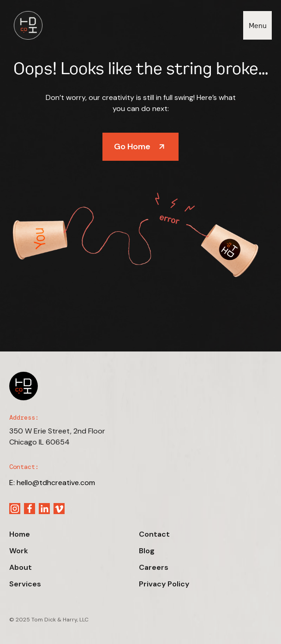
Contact (154, 534)
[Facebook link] (30, 509)
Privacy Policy (164, 584)
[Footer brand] (24, 386)
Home (20, 534)
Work (19, 551)
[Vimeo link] (59, 509)
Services (25, 584)
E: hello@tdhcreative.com (52, 483)
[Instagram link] (15, 509)
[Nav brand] (26, 25)
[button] (257, 25)
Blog (147, 551)
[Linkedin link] (44, 509)
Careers (154, 567)
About (21, 567)
